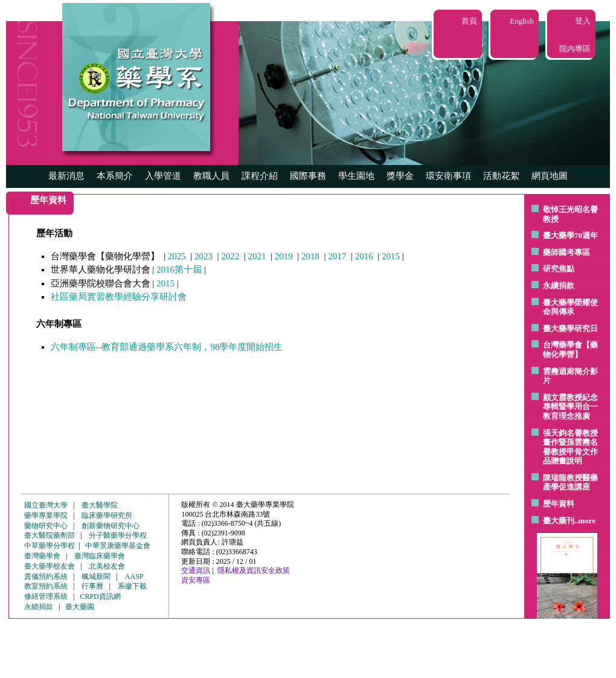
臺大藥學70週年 (570, 235)
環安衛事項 (448, 176)
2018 (310, 256)
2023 (204, 256)
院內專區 (575, 49)
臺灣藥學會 (42, 556)
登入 (583, 21)
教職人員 (211, 176)
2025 (177, 256)
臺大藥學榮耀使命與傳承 (570, 307)
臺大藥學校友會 (50, 566)
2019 (284, 256)
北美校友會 (107, 566)
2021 (257, 256)
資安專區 (196, 580)
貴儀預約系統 (46, 576)
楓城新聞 (96, 576)
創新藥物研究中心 (111, 526)
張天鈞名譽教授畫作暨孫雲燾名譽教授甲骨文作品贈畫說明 (570, 447)
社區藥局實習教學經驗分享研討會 (119, 297)
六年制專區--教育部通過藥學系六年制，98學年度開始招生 (167, 347)
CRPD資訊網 (100, 596)
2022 (230, 256)
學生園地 (356, 176)
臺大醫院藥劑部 (50, 535)
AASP (134, 576)
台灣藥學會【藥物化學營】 (570, 350)
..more (585, 521)
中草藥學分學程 (50, 546)
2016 (364, 256)
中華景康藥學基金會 (118, 546)
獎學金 (400, 176)
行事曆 (92, 586)
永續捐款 (559, 286)
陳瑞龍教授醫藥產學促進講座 (570, 483)
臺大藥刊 (559, 521)
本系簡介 (115, 176)
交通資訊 (196, 570)
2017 (337, 256)
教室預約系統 (46, 586)
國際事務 (308, 176)
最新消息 (66, 176)
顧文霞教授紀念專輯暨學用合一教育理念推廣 (570, 407)
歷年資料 (559, 504)
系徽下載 (132, 586)
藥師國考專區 (566, 252)
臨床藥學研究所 (107, 515)
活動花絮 (501, 176)
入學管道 (163, 176)
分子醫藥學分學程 (118, 535)
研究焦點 (559, 269)
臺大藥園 (80, 607)
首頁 (469, 21)
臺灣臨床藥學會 (100, 556)
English (522, 21)
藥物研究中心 (46, 526)
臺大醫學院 (100, 505)
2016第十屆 (179, 270)
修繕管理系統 (46, 596)
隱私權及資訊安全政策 (254, 570)
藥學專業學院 (46, 515)
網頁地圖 (550, 176)
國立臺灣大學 (46, 505)
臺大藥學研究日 (570, 328)
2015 (391, 256)
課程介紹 (260, 176)
